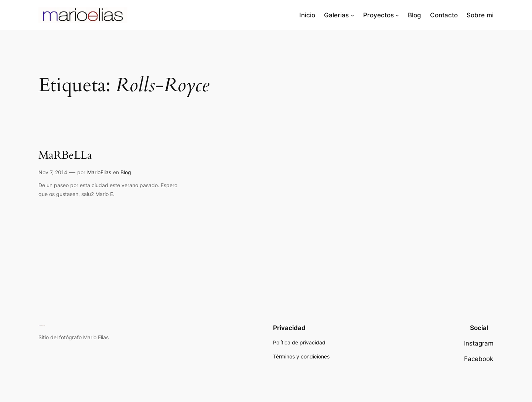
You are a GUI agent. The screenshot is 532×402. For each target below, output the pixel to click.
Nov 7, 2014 (53, 172)
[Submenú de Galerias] (352, 15)
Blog (126, 172)
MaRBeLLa (65, 156)
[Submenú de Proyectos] (397, 15)
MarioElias (99, 172)
